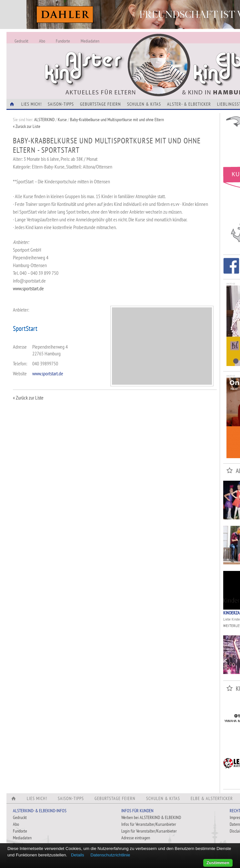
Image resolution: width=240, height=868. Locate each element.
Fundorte (63, 41)
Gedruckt (21, 41)
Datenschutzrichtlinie (110, 855)
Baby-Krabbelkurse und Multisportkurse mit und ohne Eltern (117, 120)
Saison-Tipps (61, 104)
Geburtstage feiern (100, 104)
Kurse (62, 120)
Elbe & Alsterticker (212, 798)
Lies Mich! (31, 104)
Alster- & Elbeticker (189, 104)
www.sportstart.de (28, 288)
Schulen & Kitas (144, 104)
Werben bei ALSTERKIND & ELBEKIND (151, 817)
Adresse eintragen (136, 838)
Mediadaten (90, 41)
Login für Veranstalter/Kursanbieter (149, 831)
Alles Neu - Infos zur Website (113, 58)
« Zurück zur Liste (27, 126)
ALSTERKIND (44, 120)
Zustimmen (218, 863)
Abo (42, 41)
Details (78, 855)
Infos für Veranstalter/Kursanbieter (149, 824)
